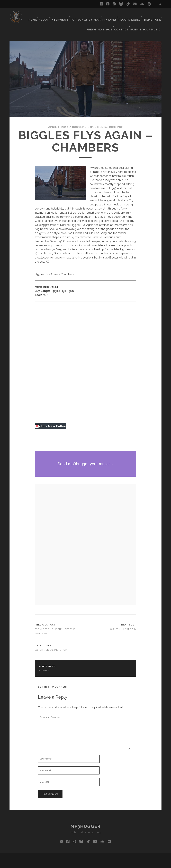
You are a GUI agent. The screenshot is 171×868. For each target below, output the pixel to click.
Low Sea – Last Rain (123, 620)
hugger (76, 118)
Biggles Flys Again (62, 282)
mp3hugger (85, 818)
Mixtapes (110, 14)
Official (54, 278)
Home (33, 14)
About (45, 14)
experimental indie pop (106, 118)
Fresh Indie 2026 (102, 19)
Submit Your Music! (148, 19)
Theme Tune (151, 14)
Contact (124, 19)
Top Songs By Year (87, 14)
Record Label (130, 14)
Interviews (61, 14)
